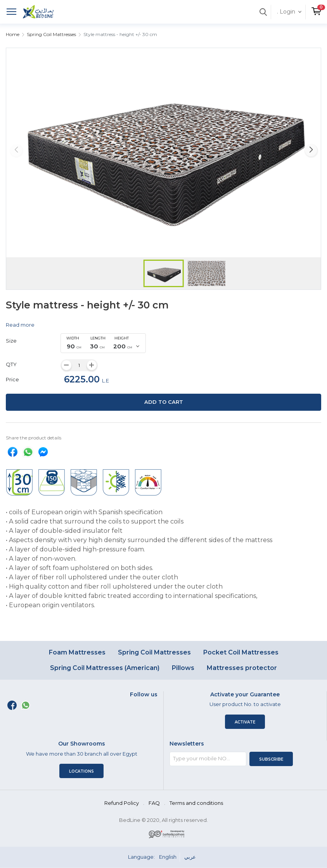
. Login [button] (286, 12)
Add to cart (164, 402)
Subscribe (271, 759)
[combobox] (103, 343)
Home (13, 34)
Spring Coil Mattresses (51, 34)
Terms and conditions (196, 803)
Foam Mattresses (77, 652)
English (168, 857)
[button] (316, 8)
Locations (81, 771)
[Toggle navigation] (11, 13)
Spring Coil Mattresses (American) (105, 668)
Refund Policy (122, 803)
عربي (190, 857)
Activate (245, 722)
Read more (20, 325)
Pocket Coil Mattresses (241, 652)
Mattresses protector (242, 668)
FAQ (154, 803)
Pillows (183, 668)
